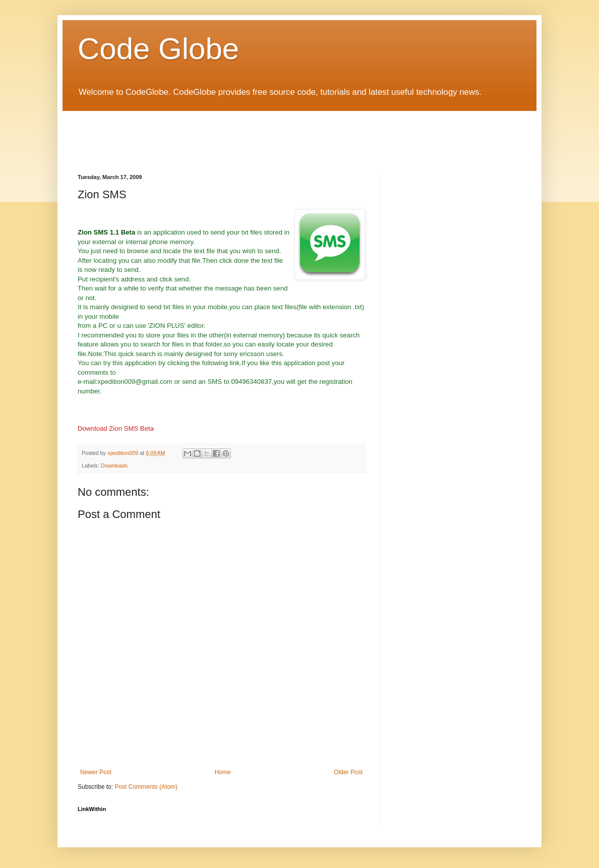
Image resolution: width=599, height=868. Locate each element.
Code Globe (158, 49)
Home (223, 772)
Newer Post (96, 772)
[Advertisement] (261, 134)
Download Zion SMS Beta (116, 428)
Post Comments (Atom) (146, 787)
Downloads (114, 466)
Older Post (348, 772)
